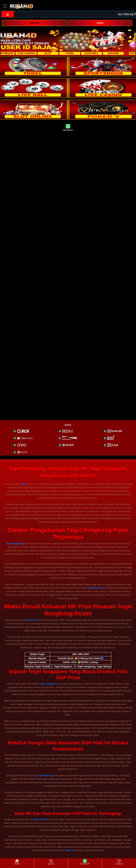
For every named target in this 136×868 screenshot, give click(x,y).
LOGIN (100, 23)
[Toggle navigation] (5, 6)
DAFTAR (34, 23)
